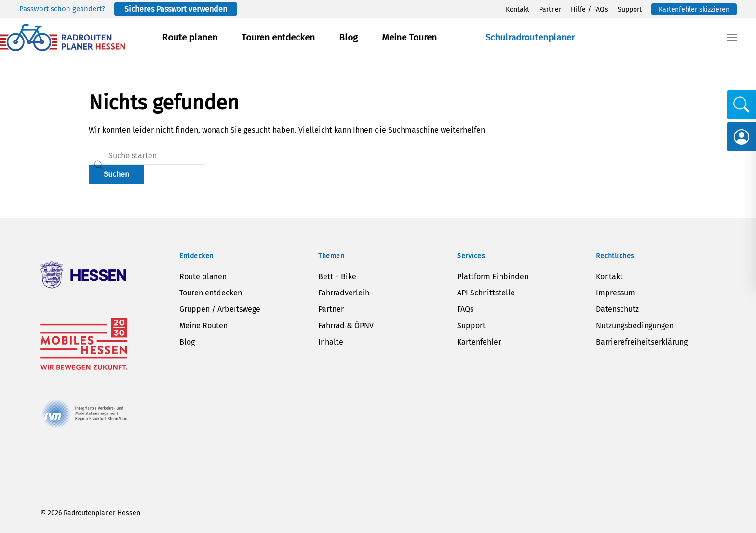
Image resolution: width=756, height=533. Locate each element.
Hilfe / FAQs (589, 9)
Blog (348, 37)
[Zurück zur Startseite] (63, 38)
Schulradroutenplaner (530, 37)
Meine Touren (409, 37)
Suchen (116, 174)
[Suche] (147, 155)
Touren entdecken (278, 37)
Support (630, 9)
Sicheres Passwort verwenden (176, 9)
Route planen (190, 37)
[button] (732, 38)
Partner (550, 9)
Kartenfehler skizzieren (694, 9)
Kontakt (518, 9)
